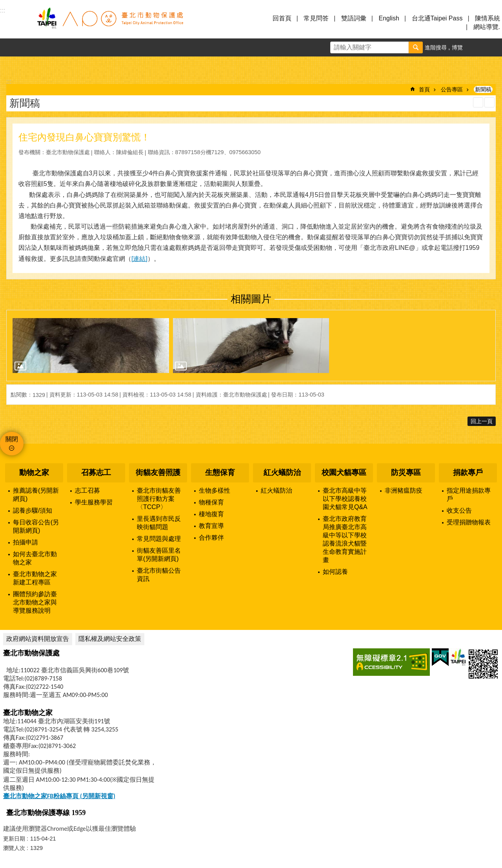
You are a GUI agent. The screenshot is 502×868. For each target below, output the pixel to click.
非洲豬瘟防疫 (404, 490)
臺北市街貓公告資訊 (159, 575)
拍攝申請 (25, 542)
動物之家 (34, 472)
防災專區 (406, 472)
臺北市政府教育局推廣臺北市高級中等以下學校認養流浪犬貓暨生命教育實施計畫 (345, 539)
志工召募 (87, 490)
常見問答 (316, 18)
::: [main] (9, 81)
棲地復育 (211, 514)
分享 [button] (493, 47)
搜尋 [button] (416, 47)
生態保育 (220, 472)
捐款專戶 (468, 472)
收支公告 (459, 510)
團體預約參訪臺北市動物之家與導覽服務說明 (35, 602)
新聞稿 (483, 89)
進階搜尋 (436, 47)
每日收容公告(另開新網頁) (36, 526)
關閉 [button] (12, 439)
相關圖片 (251, 299)
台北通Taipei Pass (437, 18)
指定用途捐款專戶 (469, 495)
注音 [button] (489, 102)
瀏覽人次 (14, 848)
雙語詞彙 (354, 18)
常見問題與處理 (159, 539)
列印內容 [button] (478, 102)
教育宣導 (211, 526)
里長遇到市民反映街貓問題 (159, 523)
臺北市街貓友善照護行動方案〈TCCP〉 (159, 499)
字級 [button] (475, 47)
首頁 (424, 89)
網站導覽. (487, 27)
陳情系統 (487, 18)
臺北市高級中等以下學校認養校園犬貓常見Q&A (345, 499)
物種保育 (211, 502)
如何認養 (335, 572)
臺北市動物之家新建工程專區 (35, 578)
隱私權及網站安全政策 (110, 639)
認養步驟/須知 (33, 510)
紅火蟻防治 (282, 472)
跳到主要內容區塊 (4, 4)
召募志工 (96, 472)
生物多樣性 (215, 490)
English (389, 18)
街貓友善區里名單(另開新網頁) (159, 555)
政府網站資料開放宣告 (38, 639)
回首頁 (282, 18)
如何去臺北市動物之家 (35, 558)
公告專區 (452, 89)
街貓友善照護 (158, 472)
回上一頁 (482, 421)
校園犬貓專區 (344, 472)
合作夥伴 (211, 538)
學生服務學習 (94, 502)
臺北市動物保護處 (110, 23)
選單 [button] (16, 23)
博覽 (457, 47)
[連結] (139, 259)
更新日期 (14, 839)
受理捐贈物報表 (469, 522)
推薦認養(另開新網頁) (36, 495)
